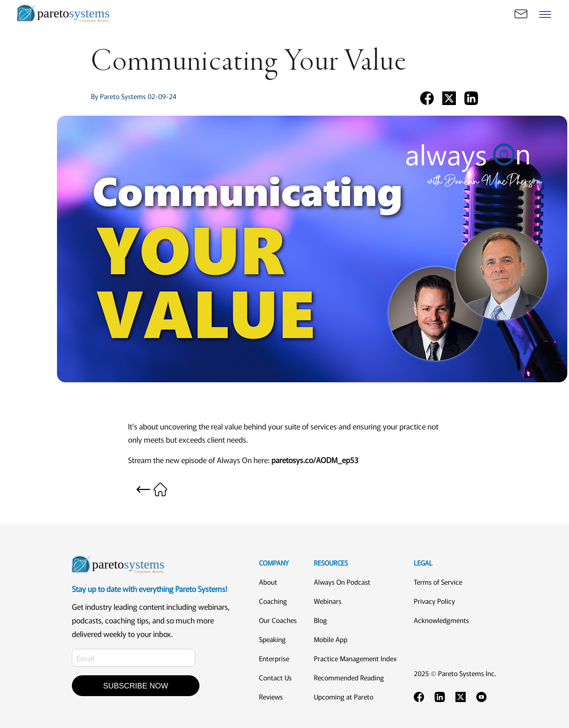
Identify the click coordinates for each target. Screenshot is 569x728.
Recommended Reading (349, 677)
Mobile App (331, 639)
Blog (320, 620)
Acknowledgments (441, 620)
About (268, 582)
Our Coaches (278, 620)
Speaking (272, 639)
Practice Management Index (355, 658)
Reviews (271, 697)
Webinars (328, 601)
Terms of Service (438, 582)
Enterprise (274, 658)
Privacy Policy (434, 601)
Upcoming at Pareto (344, 697)
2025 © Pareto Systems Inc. (455, 673)
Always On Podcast (342, 582)
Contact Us (275, 677)
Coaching (273, 601)
